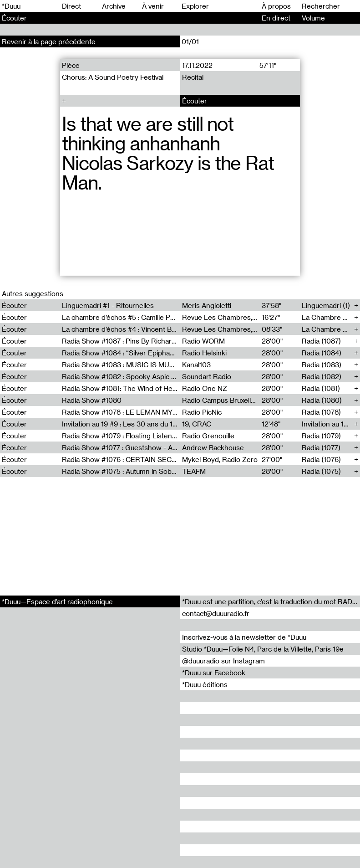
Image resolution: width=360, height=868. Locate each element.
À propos (276, 6)
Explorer (195, 6)
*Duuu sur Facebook (214, 673)
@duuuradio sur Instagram (223, 661)
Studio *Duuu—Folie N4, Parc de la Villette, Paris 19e (263, 649)
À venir (153, 6)
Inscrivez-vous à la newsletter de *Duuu (244, 637)
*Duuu (11, 6)
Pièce (71, 65)
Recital (192, 77)
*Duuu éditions (205, 684)
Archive (114, 6)
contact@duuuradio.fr (216, 613)
